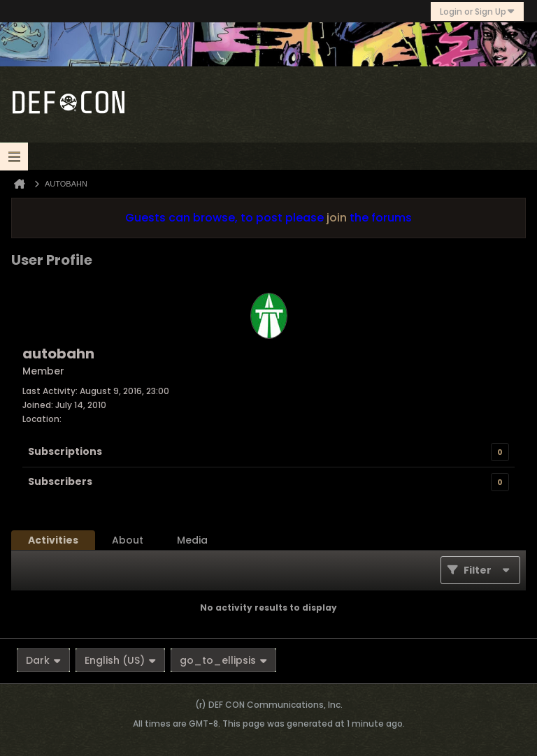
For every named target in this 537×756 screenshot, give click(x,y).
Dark (43, 660)
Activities (53, 540)
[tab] (53, 540)
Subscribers (60, 481)
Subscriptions (65, 451)
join (337, 218)
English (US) (120, 660)
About (128, 540)
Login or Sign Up (477, 12)
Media (192, 540)
